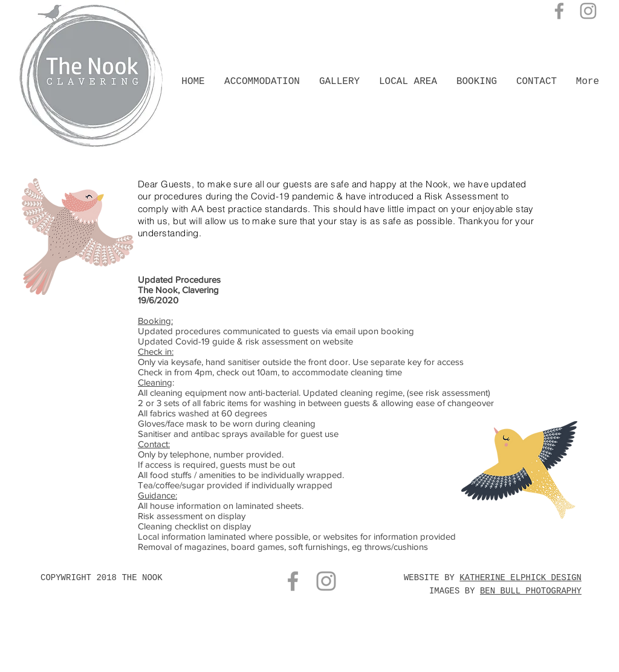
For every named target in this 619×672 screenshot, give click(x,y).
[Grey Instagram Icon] (588, 11)
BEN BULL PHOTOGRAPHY (531, 591)
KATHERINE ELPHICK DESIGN (520, 578)
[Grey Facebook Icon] (559, 11)
